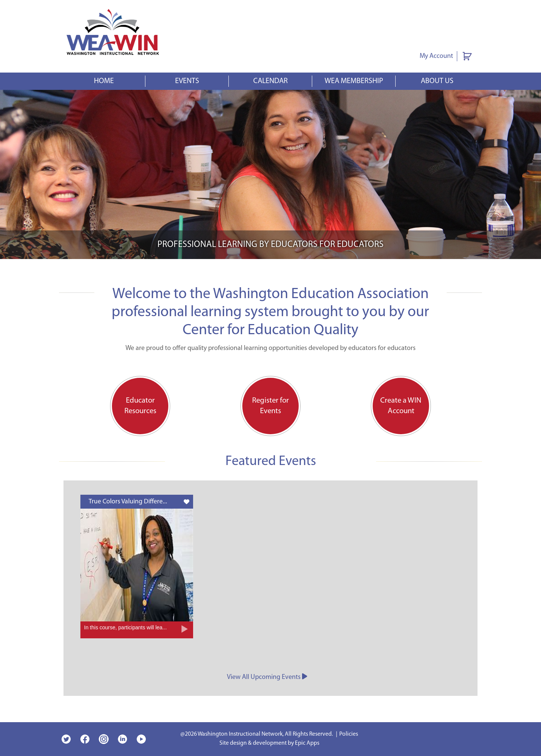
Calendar (270, 81)
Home (104, 81)
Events (187, 81)
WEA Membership (354, 81)
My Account (436, 56)
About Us (437, 81)
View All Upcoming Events (267, 677)
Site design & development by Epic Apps (269, 743)
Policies (349, 734)
